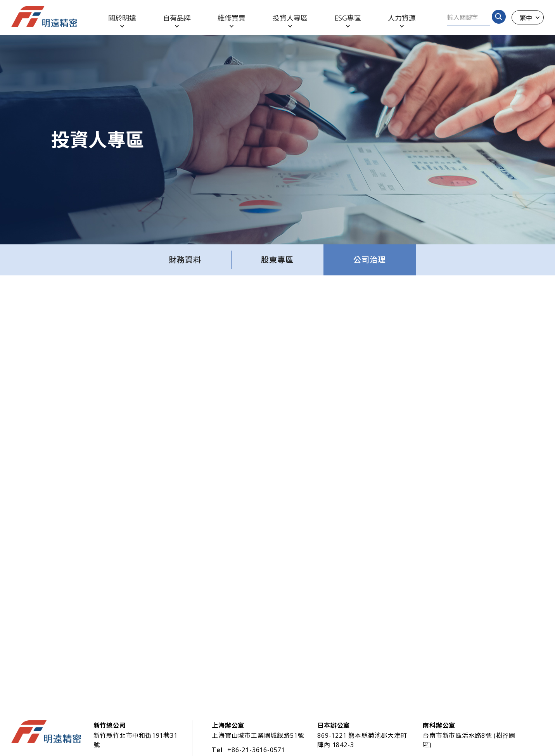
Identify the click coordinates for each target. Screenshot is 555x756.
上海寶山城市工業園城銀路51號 (258, 735)
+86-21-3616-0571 (256, 750)
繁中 (526, 17)
